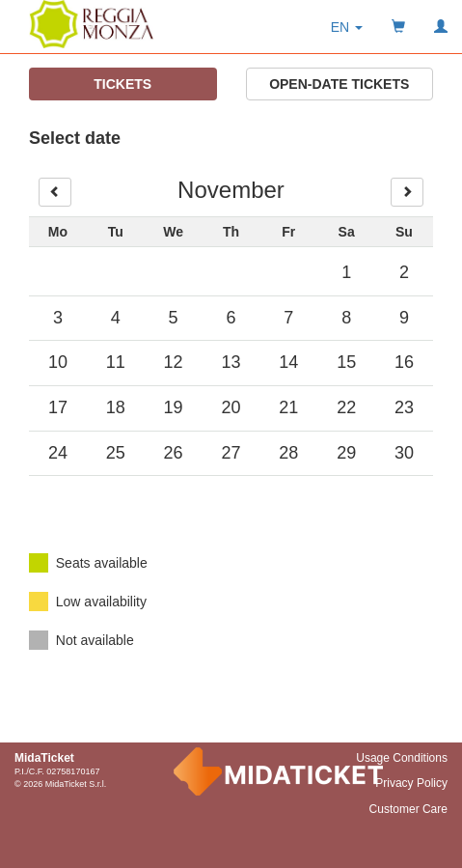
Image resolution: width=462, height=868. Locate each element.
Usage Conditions (402, 758)
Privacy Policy (411, 783)
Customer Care (408, 809)
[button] (347, 27)
